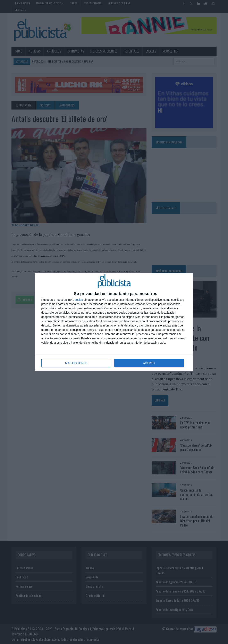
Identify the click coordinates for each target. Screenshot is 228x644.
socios (79, 300)
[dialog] (114, 322)
